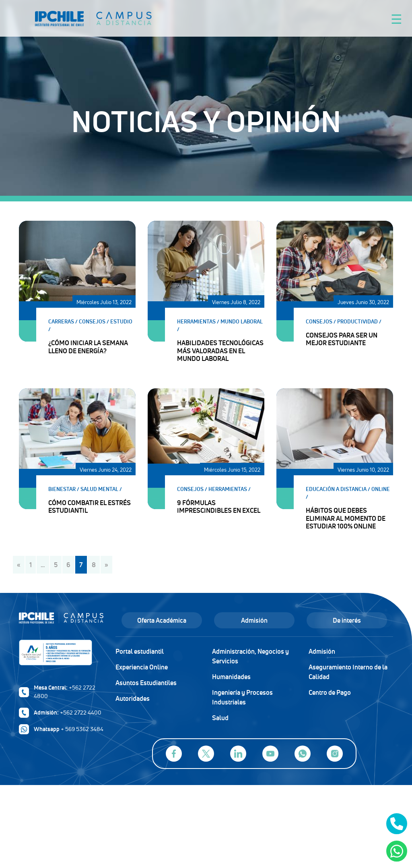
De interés (347, 620)
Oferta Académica (162, 620)
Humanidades (231, 677)
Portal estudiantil (140, 651)
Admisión (254, 620)
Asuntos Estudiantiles (146, 683)
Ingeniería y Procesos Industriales (242, 697)
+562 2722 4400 (81, 713)
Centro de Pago (330, 692)
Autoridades (133, 698)
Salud (220, 718)
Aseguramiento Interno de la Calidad (348, 672)
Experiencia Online (142, 667)
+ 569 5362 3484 (82, 729)
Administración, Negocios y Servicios (250, 656)
